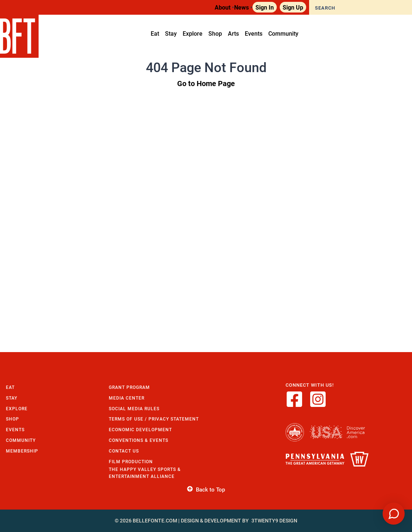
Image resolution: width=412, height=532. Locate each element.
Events (15, 430)
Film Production (131, 462)
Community (21, 440)
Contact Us (124, 451)
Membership (22, 451)
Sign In (265, 7)
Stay (12, 398)
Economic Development (140, 430)
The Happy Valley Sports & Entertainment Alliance (145, 473)
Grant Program (129, 387)
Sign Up (293, 7)
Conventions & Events (139, 440)
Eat (10, 387)
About (223, 7)
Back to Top (206, 490)
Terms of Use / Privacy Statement (154, 419)
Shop (12, 419)
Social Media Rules (134, 409)
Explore (17, 409)
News (241, 7)
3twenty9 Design (274, 521)
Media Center (127, 398)
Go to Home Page (206, 83)
